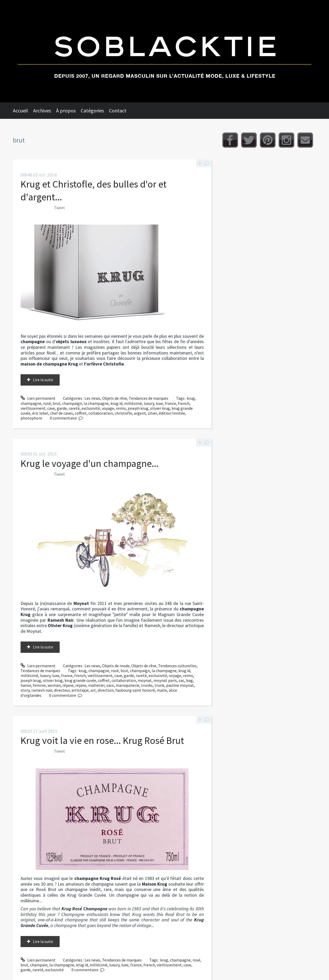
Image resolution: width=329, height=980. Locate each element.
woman (54, 685)
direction (106, 690)
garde (62, 408)
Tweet (60, 208)
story (25, 690)
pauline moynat (180, 685)
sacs (110, 685)
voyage (108, 408)
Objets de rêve (115, 398)
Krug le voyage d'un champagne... (90, 463)
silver (152, 413)
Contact (118, 110)
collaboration (101, 413)
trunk (159, 685)
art (93, 690)
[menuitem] (23, 111)
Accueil (20, 110)
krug (191, 398)
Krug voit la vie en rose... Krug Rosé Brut (102, 740)
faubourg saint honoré (135, 690)
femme (39, 685)
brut (57, 403)
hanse (26, 685)
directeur (62, 690)
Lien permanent (38, 398)
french (184, 403)
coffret (81, 413)
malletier (96, 685)
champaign (72, 403)
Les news (92, 398)
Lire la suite (43, 380)
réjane (68, 685)
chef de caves (62, 413)
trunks (147, 685)
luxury (149, 403)
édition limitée (172, 413)
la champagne (96, 403)
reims (121, 408)
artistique (80, 690)
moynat (145, 680)
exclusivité (91, 408)
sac (181, 680)
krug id (116, 403)
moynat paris (165, 680)
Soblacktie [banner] (164, 51)
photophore (31, 418)
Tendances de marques (149, 398)
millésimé (133, 403)
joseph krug (138, 408)
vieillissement (33, 408)
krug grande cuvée (80, 680)
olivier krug (160, 408)
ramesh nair (42, 690)
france (170, 403)
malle (162, 690)
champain (39, 965)
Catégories (92, 110)
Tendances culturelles (177, 666)
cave (51, 408)
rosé (47, 403)
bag (189, 680)
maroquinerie (127, 685)
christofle (123, 413)
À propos (66, 110)
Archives (42, 110)
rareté (74, 408)
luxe (159, 403)
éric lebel (40, 413)
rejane (81, 685)
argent (140, 413)
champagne (31, 403)
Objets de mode (116, 666)
